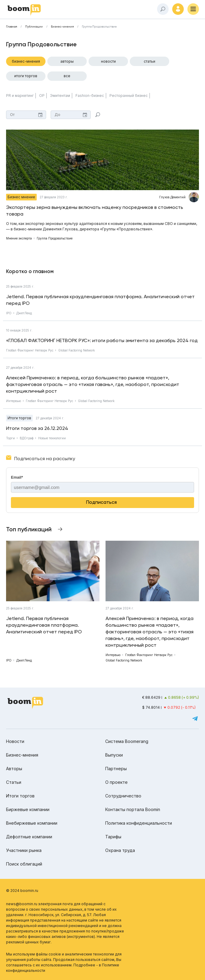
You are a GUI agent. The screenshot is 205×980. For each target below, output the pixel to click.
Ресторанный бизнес (129, 96)
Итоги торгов (26, 76)
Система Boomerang (127, 741)
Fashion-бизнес (90, 96)
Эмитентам (60, 96)
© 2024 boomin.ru (22, 891)
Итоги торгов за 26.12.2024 (37, 428)
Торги (10, 438)
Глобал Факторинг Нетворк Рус (30, 350)
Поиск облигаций (24, 864)
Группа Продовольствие (99, 27)
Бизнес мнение (21, 197)
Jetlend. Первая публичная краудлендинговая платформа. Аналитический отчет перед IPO (100, 300)
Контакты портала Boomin (133, 809)
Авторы (67, 61)
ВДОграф (27, 438)
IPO (9, 313)
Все (67, 76)
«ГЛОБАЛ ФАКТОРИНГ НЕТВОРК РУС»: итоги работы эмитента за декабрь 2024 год (102, 340)
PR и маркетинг (20, 96)
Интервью (13, 401)
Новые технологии (52, 438)
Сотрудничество (123, 796)
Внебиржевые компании (32, 823)
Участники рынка (24, 850)
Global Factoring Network (77, 350)
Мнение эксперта (19, 238)
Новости (108, 61)
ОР (42, 96)
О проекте (116, 782)
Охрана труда (120, 850)
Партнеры (116, 769)
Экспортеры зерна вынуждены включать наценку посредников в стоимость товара (95, 211)
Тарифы (113, 837)
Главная (12, 27)
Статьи (150, 61)
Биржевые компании (28, 809)
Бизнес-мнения (62, 27)
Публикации (34, 27)
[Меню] (193, 9)
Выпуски (114, 755)
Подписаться (101, 502)
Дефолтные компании (29, 837)
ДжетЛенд (24, 313)
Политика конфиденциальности (139, 823)
